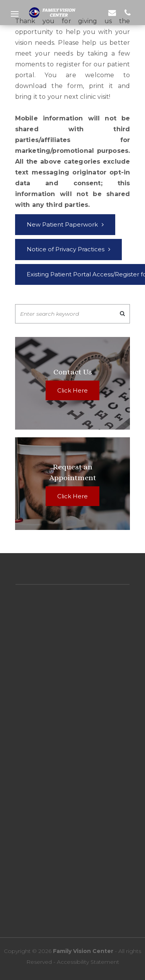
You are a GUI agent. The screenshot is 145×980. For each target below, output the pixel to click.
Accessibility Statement (87, 962)
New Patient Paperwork (62, 225)
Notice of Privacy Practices (66, 249)
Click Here (72, 390)
